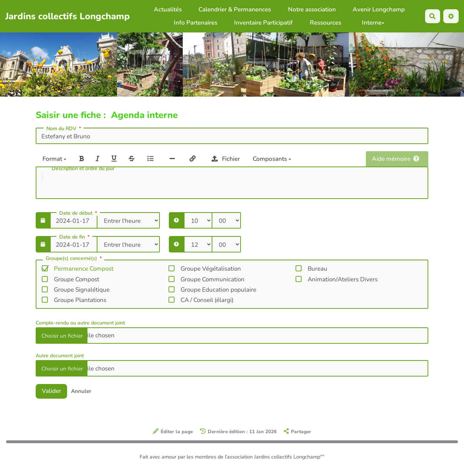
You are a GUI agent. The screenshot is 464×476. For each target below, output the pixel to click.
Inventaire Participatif (263, 23)
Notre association (312, 9)
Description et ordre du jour (83, 169)
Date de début (79, 217)
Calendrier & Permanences (235, 9)
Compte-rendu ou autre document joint (80, 327)
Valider (51, 395)
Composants (272, 159)
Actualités (168, 9)
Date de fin (75, 241)
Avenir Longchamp (379, 9)
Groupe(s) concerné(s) (74, 263)
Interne (373, 23)
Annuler (81, 395)
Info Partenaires (196, 23)
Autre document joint (60, 360)
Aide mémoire (396, 159)
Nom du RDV (64, 129)
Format (54, 159)
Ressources (326, 23)
